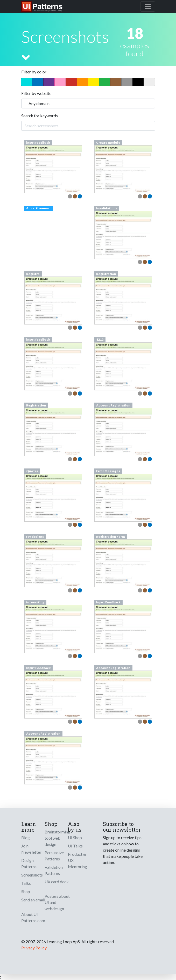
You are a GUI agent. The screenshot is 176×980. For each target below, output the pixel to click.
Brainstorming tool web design (57, 838)
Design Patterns (29, 863)
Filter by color (34, 72)
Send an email (33, 900)
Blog (26, 837)
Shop (26, 891)
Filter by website (36, 93)
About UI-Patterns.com (33, 917)
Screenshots (32, 875)
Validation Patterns (54, 870)
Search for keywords (40, 116)
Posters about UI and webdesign (57, 902)
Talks (26, 883)
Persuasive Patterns (54, 856)
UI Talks (75, 846)
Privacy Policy (34, 948)
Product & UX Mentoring (78, 860)
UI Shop (75, 837)
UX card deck (57, 882)
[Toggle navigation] (148, 6)
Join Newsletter (31, 849)
